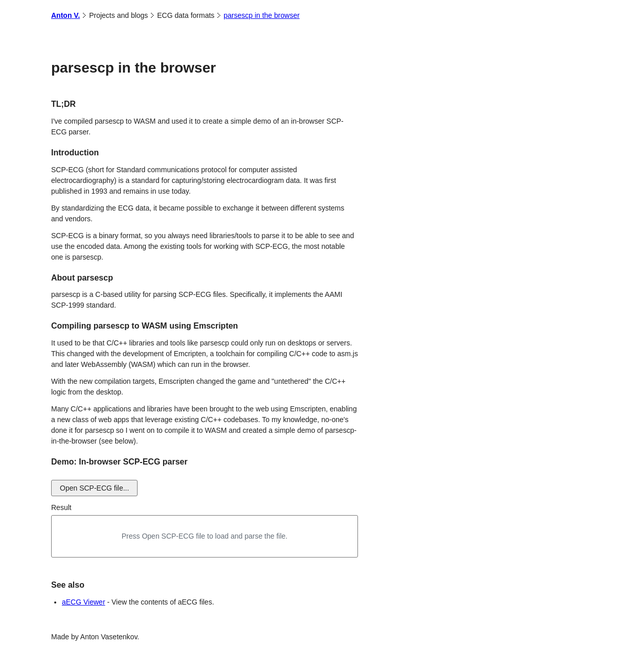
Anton (69, 15)
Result (61, 507)
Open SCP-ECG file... (94, 488)
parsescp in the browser (262, 15)
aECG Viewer (84, 602)
